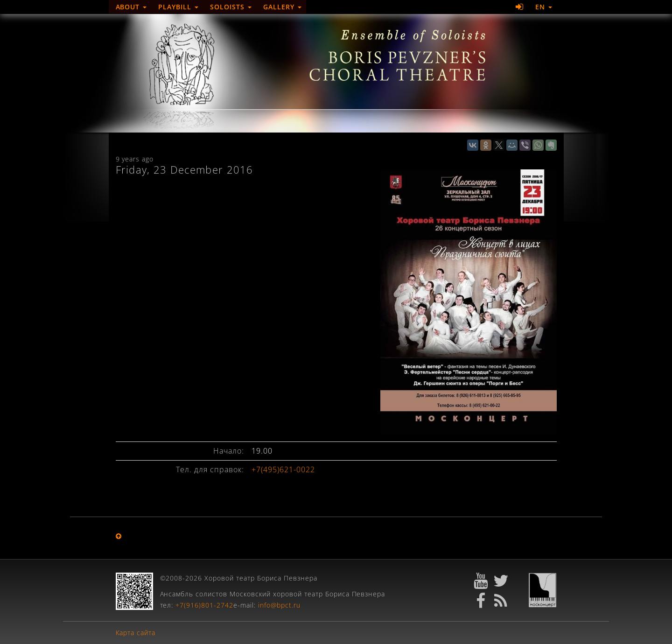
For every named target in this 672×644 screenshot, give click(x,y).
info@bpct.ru (279, 605)
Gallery (282, 7)
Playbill (178, 7)
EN (544, 7)
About (131, 7)
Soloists (231, 7)
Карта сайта (136, 633)
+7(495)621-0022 (283, 469)
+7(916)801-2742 (204, 605)
